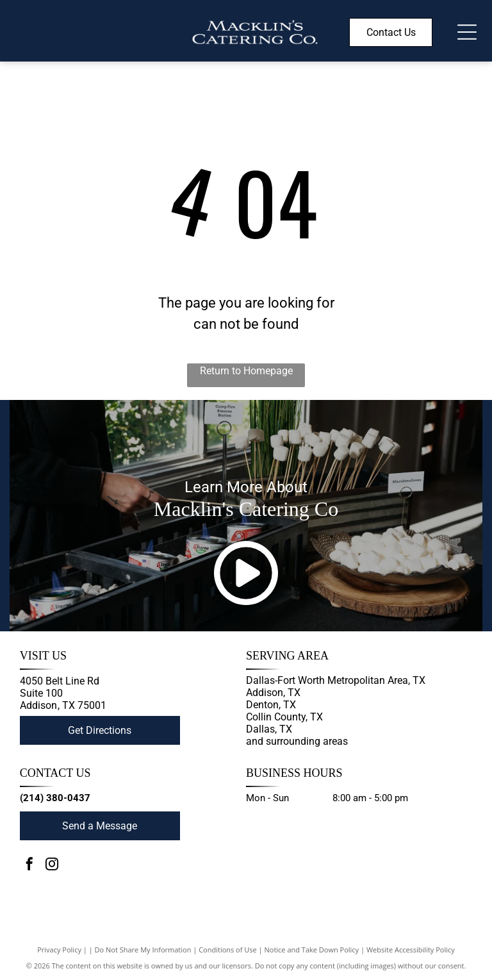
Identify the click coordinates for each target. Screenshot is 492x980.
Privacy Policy (59, 950)
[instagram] (52, 866)
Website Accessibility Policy (411, 950)
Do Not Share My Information (143, 950)
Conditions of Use (228, 950)
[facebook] (29, 866)
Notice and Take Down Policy (312, 950)
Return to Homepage (246, 371)
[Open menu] (467, 32)
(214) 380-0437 (55, 798)
